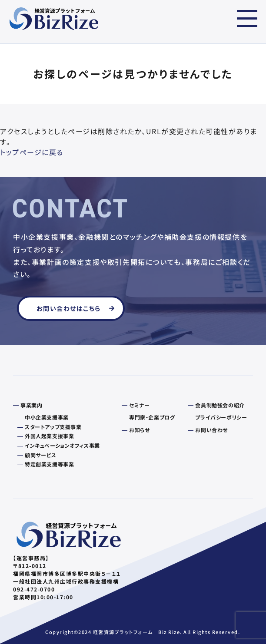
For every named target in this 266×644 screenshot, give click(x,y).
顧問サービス (41, 455)
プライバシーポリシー (221, 417)
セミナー (139, 405)
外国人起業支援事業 (49, 436)
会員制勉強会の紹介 (220, 405)
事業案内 (31, 405)
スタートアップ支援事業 (53, 427)
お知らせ (139, 430)
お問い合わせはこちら (69, 308)
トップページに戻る (32, 152)
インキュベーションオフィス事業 (62, 446)
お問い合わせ (211, 430)
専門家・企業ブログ (152, 417)
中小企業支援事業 (47, 417)
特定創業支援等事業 (49, 464)
